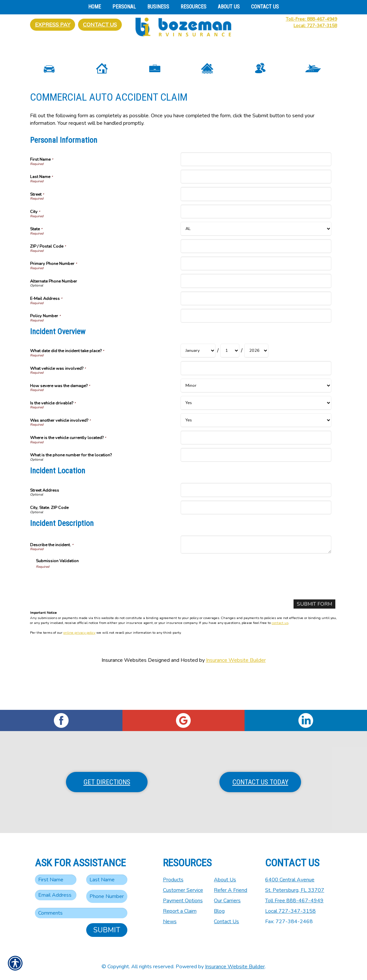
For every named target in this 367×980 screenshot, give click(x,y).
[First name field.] (56, 880)
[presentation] (86, 618)
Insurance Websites (124, 696)
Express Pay (53, 25)
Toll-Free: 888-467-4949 (311, 19)
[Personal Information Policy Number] (256, 352)
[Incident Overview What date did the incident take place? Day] (230, 387)
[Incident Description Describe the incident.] (256, 580)
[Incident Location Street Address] (256, 526)
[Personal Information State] (256, 265)
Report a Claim (180, 911)
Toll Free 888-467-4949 (294, 901)
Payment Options (183, 901)
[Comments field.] (81, 913)
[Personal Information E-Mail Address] (256, 334)
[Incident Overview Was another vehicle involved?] (256, 456)
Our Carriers (227, 901)
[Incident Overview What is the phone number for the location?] (256, 491)
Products (173, 880)
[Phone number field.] (107, 896)
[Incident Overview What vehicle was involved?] (256, 404)
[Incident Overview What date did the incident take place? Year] (256, 387)
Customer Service (183, 890)
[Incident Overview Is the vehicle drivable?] (256, 439)
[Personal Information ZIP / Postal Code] (256, 282)
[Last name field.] (107, 880)
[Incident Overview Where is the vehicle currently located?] (256, 473)
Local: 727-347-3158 (315, 26)
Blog (219, 911)
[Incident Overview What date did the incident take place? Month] (198, 387)
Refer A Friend (231, 890)
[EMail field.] (56, 895)
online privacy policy (79, 669)
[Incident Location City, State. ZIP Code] (256, 543)
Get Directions (107, 782)
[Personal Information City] (256, 247)
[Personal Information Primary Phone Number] (256, 299)
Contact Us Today (260, 782)
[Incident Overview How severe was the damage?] (256, 421)
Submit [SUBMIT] (107, 930)
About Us (225, 880)
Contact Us (100, 25)
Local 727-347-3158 (290, 911)
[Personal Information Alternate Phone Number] (256, 317)
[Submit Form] (314, 640)
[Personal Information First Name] (256, 195)
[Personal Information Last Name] (256, 212)
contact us (280, 659)
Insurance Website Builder (236, 696)
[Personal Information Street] (256, 230)
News (170, 922)
